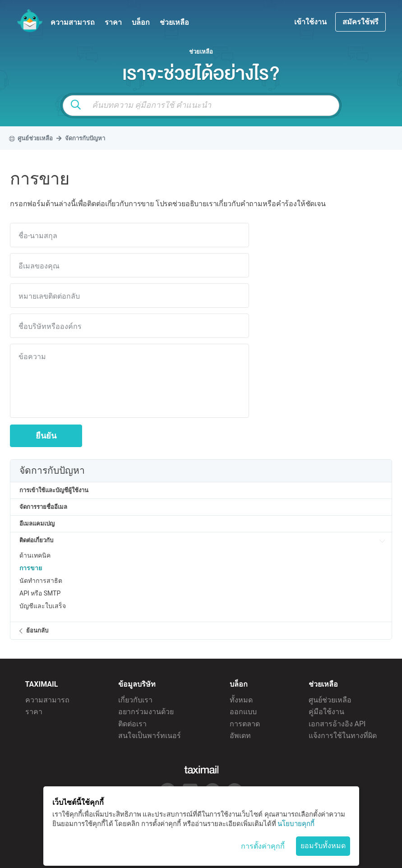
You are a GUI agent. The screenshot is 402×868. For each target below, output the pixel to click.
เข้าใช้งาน (311, 22)
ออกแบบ (243, 712)
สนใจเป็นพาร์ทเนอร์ (150, 736)
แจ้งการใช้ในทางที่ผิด (343, 736)
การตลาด (245, 724)
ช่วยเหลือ (174, 22)
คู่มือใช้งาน (326, 712)
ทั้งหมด (241, 700)
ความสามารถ (73, 22)
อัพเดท (240, 736)
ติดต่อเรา (132, 724)
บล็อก (141, 22)
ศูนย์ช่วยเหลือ (330, 700)
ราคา (113, 22)
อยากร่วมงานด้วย (146, 712)
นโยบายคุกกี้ (296, 824)
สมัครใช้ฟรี (360, 22)
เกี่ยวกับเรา (135, 700)
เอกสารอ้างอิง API (337, 724)
